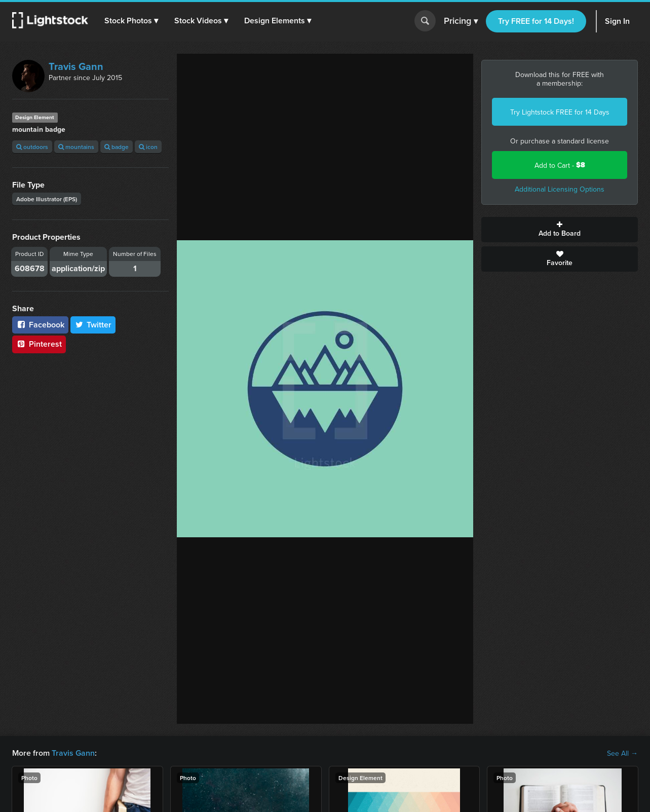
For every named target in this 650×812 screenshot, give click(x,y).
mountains (76, 147)
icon (148, 147)
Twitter (93, 325)
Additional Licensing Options (560, 189)
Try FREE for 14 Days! (536, 21)
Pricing (461, 21)
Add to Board (560, 230)
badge (117, 147)
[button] (131, 21)
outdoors (32, 147)
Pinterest (39, 344)
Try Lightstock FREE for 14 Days (560, 112)
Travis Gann (76, 66)
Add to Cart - (560, 165)
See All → (622, 753)
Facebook (40, 325)
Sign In (617, 21)
